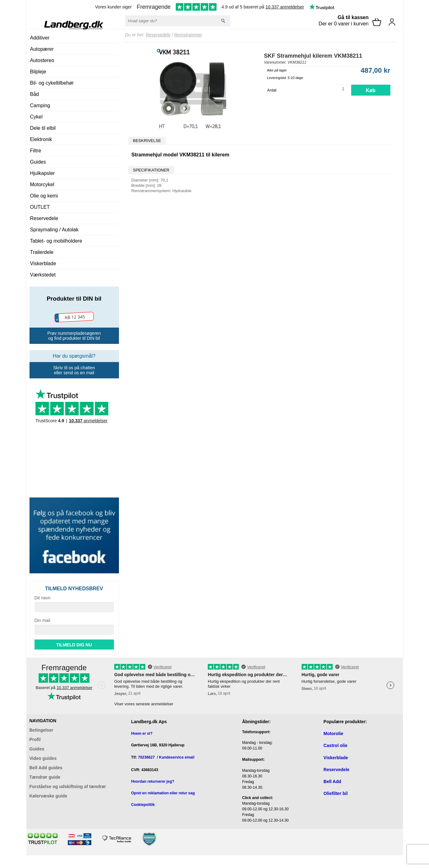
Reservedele (44, 218)
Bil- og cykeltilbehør (52, 83)
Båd (35, 94)
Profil (35, 739)
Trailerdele (42, 252)
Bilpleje (38, 72)
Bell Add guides (46, 768)
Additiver (40, 38)
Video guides (43, 758)
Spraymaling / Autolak (54, 230)
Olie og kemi (44, 196)
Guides (38, 162)
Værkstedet (43, 275)
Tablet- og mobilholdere (56, 241)
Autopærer (42, 49)
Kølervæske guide (48, 796)
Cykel (36, 117)
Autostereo (42, 60)
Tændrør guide (45, 777)
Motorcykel (42, 184)
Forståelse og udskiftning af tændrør (68, 786)
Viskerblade (43, 263)
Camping (40, 105)
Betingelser (41, 730)
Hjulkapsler (43, 173)
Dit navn (43, 598)
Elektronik (41, 139)
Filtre (36, 151)
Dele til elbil (43, 128)
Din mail (43, 620)
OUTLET (40, 207)
